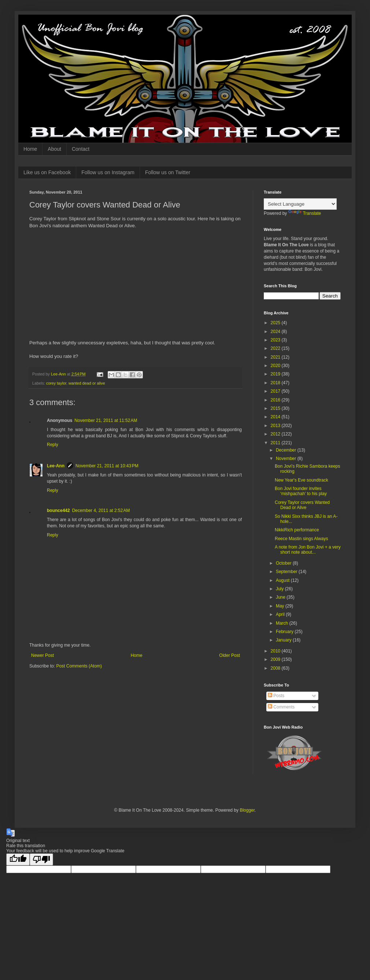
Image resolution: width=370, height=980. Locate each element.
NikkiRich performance (297, 530)
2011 (276, 443)
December (287, 450)
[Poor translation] (41, 859)
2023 (276, 340)
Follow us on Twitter (168, 172)
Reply (53, 445)
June (281, 597)
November (287, 459)
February (285, 632)
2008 (276, 668)
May (281, 606)
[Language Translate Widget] (300, 204)
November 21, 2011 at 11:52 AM (106, 420)
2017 (276, 391)
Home (30, 149)
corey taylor (56, 383)
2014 (276, 417)
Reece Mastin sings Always (301, 539)
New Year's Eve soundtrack (301, 480)
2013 (276, 426)
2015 (276, 408)
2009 (276, 659)
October (284, 563)
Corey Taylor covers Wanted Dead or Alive (302, 505)
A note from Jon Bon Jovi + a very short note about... (308, 550)
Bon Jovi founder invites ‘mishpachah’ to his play (301, 491)
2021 (276, 357)
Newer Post (42, 655)
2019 (276, 374)
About (54, 149)
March (283, 623)
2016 (276, 400)
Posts (276, 696)
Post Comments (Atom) (79, 666)
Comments (281, 707)
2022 (276, 348)
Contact (81, 149)
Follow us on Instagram (108, 172)
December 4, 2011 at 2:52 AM (101, 510)
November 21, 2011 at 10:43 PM (107, 466)
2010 (276, 651)
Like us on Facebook (47, 172)
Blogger (247, 810)
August (283, 580)
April (281, 614)
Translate (305, 213)
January (284, 640)
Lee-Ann (56, 466)
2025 (276, 323)
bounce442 (58, 510)
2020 (276, 366)
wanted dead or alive (87, 383)
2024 (276, 332)
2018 (276, 383)
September (287, 572)
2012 (276, 434)
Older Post (230, 655)
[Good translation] (18, 859)
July (280, 589)
